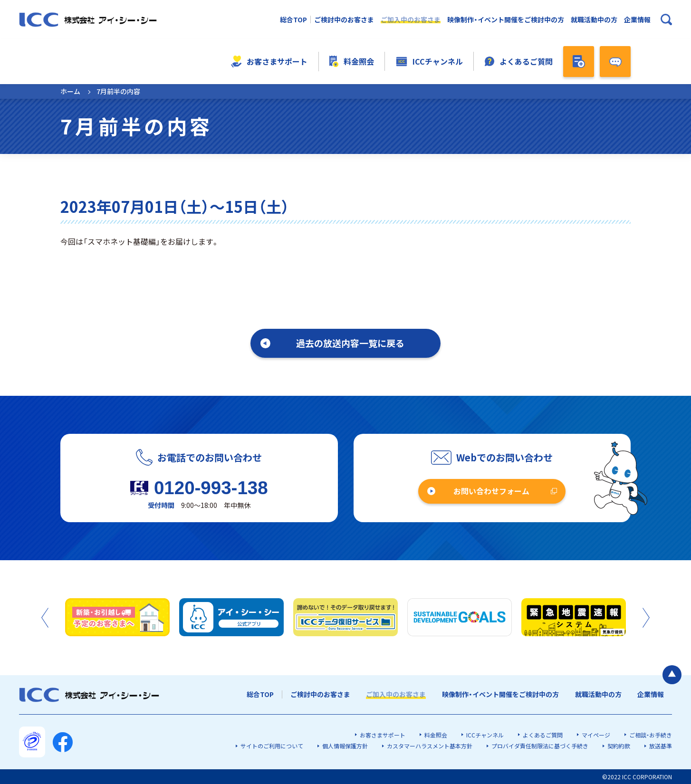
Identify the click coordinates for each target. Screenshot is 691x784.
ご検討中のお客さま (344, 20)
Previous (45, 618)
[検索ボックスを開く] (666, 19)
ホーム (70, 91)
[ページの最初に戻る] (672, 675)
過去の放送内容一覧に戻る (350, 343)
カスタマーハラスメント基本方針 (430, 746)
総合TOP (293, 20)
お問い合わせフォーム (491, 491)
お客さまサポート (269, 61)
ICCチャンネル (429, 61)
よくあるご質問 (519, 61)
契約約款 (619, 746)
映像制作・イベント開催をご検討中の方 (506, 20)
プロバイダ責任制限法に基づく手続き (540, 746)
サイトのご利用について (272, 746)
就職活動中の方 (594, 20)
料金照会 (352, 61)
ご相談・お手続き (651, 735)
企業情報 (637, 20)
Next (646, 618)
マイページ (596, 735)
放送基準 (661, 746)
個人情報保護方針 (345, 746)
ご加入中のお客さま (411, 20)
